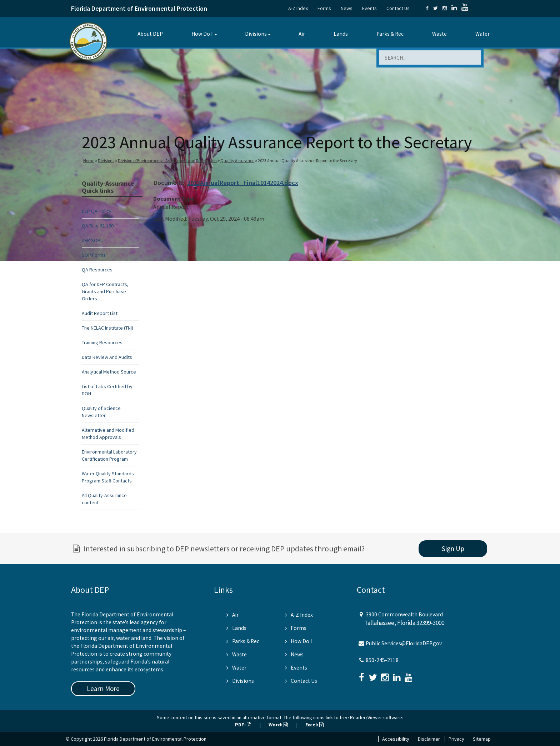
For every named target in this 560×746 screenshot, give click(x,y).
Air (302, 34)
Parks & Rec (390, 34)
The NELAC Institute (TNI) (107, 328)
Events (369, 8)
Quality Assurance (237, 161)
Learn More (103, 689)
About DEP (150, 34)
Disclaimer (429, 739)
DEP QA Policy (97, 211)
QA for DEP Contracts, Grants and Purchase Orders (105, 291)
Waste (439, 34)
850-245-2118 (382, 660)
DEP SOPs (92, 240)
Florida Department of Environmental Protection (139, 8)
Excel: (314, 725)
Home (89, 161)
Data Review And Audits (107, 357)
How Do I (202, 34)
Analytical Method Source (109, 372)
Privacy (456, 739)
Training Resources (102, 342)
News (347, 8)
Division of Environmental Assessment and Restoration (167, 161)
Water (482, 34)
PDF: (243, 725)
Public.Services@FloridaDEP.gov (404, 643)
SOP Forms (94, 255)
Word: (278, 725)
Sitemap (482, 739)
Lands (341, 34)
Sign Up (453, 549)
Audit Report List (100, 313)
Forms (324, 8)
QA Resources (97, 270)
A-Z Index (298, 8)
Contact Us (398, 8)
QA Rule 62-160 (98, 226)
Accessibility (396, 739)
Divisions (256, 34)
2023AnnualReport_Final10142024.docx (243, 183)
